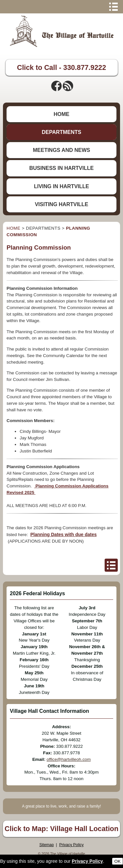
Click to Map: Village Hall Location (61, 829)
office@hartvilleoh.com (69, 759)
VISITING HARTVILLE (61, 204)
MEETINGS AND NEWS (61, 150)
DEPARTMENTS (61, 132)
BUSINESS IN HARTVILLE (61, 168)
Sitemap (47, 845)
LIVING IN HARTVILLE (61, 186)
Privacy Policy (71, 845)
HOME (61, 114)
